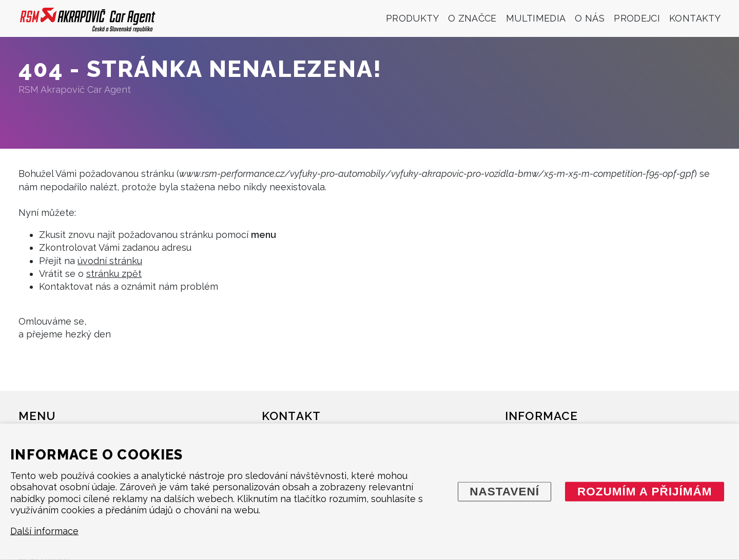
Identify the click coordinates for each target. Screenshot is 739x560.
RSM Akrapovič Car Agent (75, 89)
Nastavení (504, 491)
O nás (590, 18)
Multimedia (536, 18)
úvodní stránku (110, 261)
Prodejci (637, 18)
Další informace (44, 531)
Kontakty (695, 18)
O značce (472, 18)
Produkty (412, 18)
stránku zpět (114, 274)
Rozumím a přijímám (645, 491)
